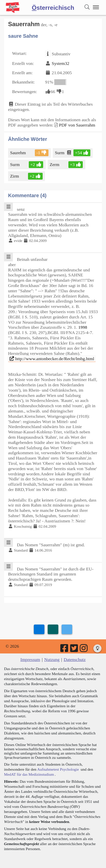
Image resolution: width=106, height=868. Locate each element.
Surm (60, 153)
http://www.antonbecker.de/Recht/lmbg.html (52, 359)
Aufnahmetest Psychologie (58, 769)
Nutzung (52, 659)
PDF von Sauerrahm (77, 125)
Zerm (55, 164)
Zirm (15, 176)
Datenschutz (75, 659)
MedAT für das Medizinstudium (29, 774)
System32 (60, 63)
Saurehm (18, 153)
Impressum (30, 659)
